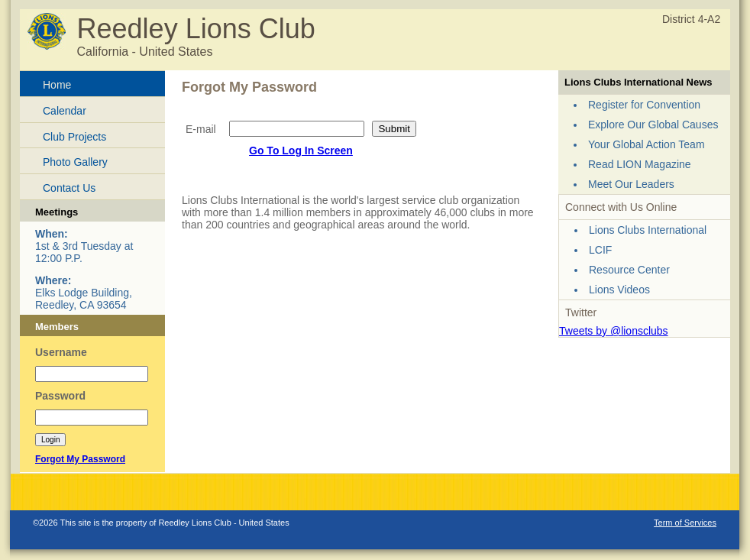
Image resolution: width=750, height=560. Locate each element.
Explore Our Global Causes (653, 125)
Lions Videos (619, 290)
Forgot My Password (80, 459)
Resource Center (629, 270)
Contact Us (69, 188)
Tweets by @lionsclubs (614, 331)
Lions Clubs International (648, 230)
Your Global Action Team (647, 144)
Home (57, 85)
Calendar (65, 111)
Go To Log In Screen (301, 151)
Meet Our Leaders (631, 184)
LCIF (600, 250)
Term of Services (685, 523)
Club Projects (74, 137)
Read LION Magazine (640, 164)
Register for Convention (644, 105)
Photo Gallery (75, 162)
